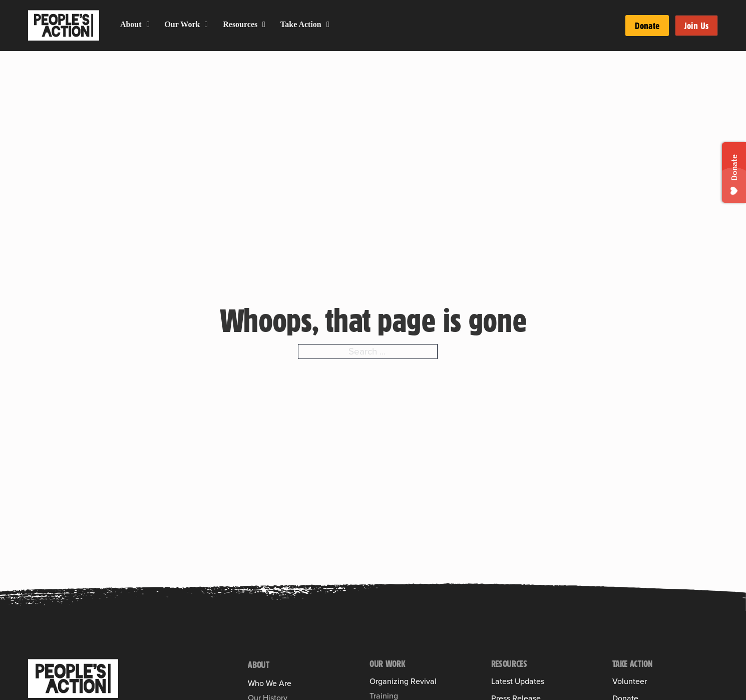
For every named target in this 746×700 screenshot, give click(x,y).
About (131, 24)
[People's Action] (73, 678)
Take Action (301, 24)
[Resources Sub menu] (264, 25)
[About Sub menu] (148, 25)
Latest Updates (518, 681)
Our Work (182, 24)
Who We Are (270, 683)
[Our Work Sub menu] (206, 25)
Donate (647, 26)
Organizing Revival (403, 681)
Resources (240, 24)
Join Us (696, 26)
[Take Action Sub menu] (328, 25)
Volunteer (630, 681)
